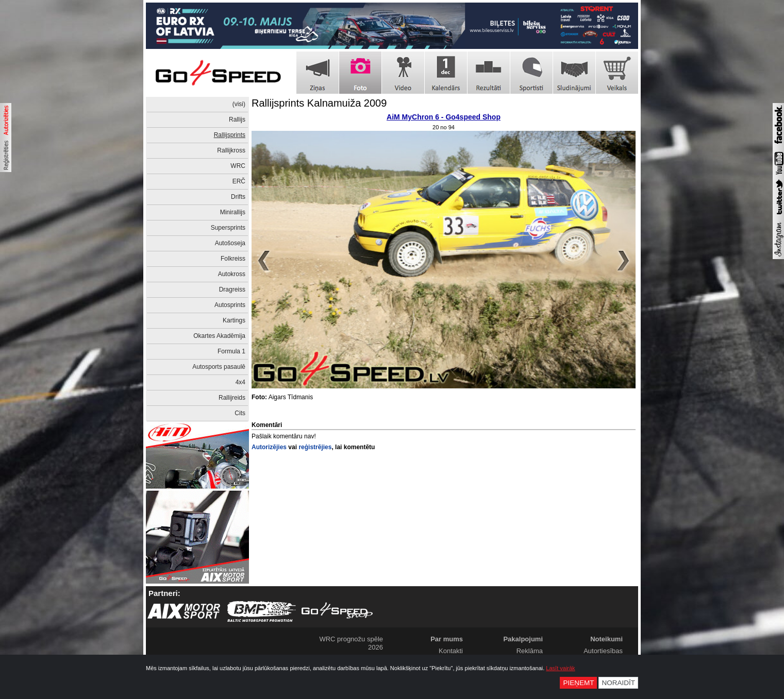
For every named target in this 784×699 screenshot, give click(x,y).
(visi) (239, 104)
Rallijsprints (230, 135)
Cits (240, 413)
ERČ (239, 181)
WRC (238, 166)
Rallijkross (231, 150)
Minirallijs (233, 212)
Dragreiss (232, 289)
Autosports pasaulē (219, 367)
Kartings (234, 320)
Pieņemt (578, 683)
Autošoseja (230, 243)
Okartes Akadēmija (219, 336)
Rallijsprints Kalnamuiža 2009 (319, 103)
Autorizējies (269, 447)
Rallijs (237, 120)
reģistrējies (315, 447)
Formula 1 (231, 351)
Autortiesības (603, 651)
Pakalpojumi (523, 639)
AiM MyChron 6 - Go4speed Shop (444, 117)
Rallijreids (232, 398)
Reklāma (530, 651)
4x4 (240, 382)
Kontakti (451, 651)
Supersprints (228, 228)
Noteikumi (606, 639)
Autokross (232, 274)
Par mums (447, 639)
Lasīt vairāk (560, 668)
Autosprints (230, 305)
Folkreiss (233, 259)
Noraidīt (618, 683)
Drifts (238, 197)
